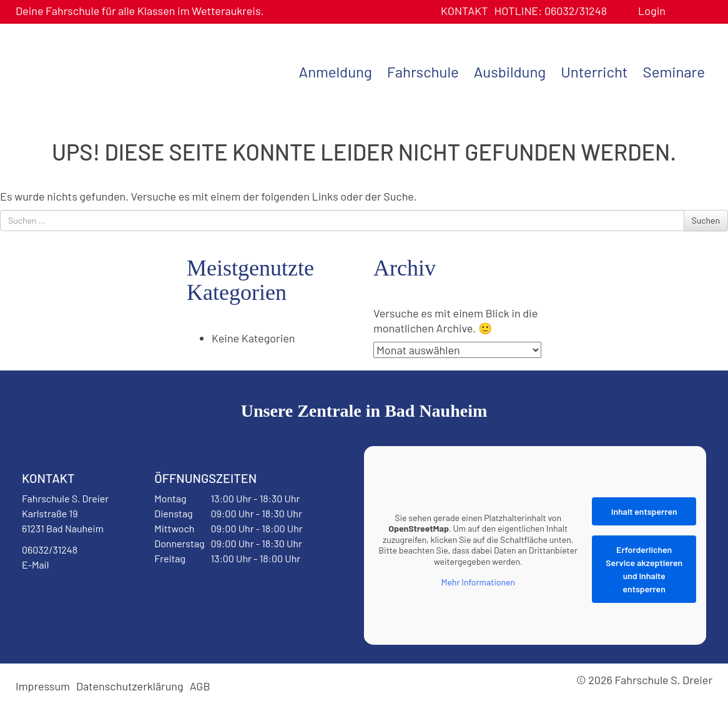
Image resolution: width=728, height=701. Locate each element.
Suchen (706, 220)
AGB (200, 686)
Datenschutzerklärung (130, 686)
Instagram (101, 597)
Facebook (52, 597)
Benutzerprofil (680, 11)
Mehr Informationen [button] (478, 582)
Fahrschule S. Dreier (94, 71)
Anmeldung (336, 72)
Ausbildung (510, 72)
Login (652, 11)
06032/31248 (550, 11)
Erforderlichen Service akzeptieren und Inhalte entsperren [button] (644, 569)
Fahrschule (423, 72)
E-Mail (35, 564)
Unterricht (594, 72)
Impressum (43, 686)
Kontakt (465, 11)
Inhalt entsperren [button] (644, 511)
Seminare (674, 72)
